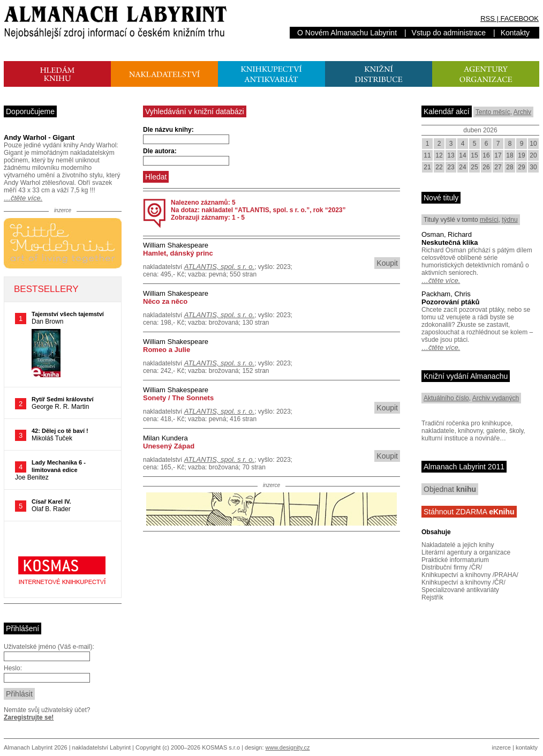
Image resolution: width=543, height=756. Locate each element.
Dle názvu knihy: (168, 130)
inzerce (501, 747)
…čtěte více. (23, 198)
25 (474, 167)
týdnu (510, 220)
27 (498, 167)
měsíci (489, 220)
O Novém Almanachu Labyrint (347, 33)
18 (510, 155)
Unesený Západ (169, 446)
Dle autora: (160, 151)
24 (462, 167)
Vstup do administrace (449, 33)
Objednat (450, 489)
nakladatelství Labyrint (101, 747)
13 (451, 155)
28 (510, 167)
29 (521, 167)
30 (533, 167)
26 (486, 167)
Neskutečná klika (450, 242)
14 (462, 155)
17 (498, 155)
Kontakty (515, 33)
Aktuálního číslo (446, 398)
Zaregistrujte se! (29, 717)
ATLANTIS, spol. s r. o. (219, 267)
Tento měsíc (493, 112)
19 (521, 155)
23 (451, 167)
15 (474, 155)
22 (439, 167)
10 (533, 144)
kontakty (527, 747)
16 (486, 155)
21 (427, 167)
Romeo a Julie (167, 350)
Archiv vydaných (496, 398)
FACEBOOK (519, 18)
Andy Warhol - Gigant (39, 137)
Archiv (522, 112)
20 (533, 155)
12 (439, 155)
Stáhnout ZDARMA (469, 512)
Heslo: (13, 668)
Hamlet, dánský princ (178, 253)
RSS (488, 18)
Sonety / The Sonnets (178, 398)
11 (427, 155)
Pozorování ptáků (450, 302)
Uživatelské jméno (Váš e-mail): (49, 647)
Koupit (387, 263)
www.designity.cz (288, 747)
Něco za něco (165, 301)
